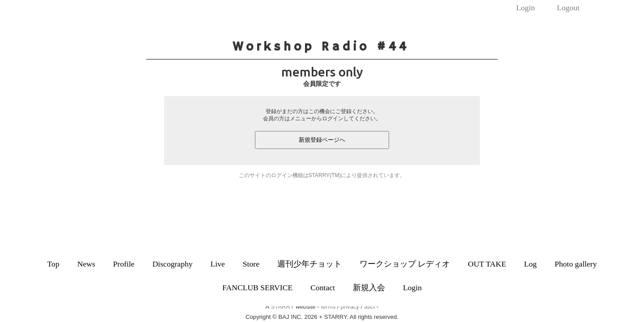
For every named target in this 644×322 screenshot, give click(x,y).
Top (53, 264)
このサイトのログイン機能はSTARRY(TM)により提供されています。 (322, 175)
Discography (173, 264)
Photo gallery (576, 264)
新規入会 (369, 288)
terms (328, 307)
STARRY (282, 307)
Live (218, 264)
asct (369, 307)
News (86, 264)
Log (530, 264)
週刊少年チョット (309, 264)
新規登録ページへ (322, 140)
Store (251, 264)
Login (525, 8)
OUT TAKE (487, 264)
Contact (323, 288)
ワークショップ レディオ (405, 264)
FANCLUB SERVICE (257, 288)
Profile (124, 264)
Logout (568, 8)
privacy (350, 307)
